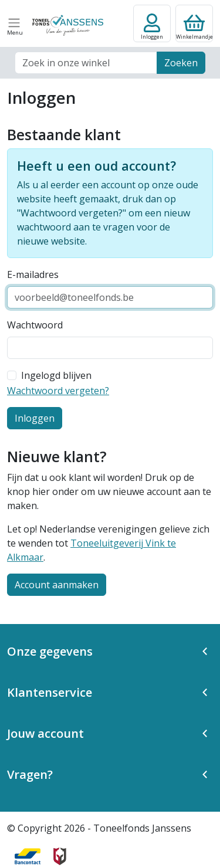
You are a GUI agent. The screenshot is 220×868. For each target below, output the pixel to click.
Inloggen (35, 418)
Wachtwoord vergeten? (58, 391)
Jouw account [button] (45, 733)
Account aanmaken (57, 585)
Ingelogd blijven (56, 375)
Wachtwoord (35, 325)
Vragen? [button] (30, 774)
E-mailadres (33, 274)
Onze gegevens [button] (50, 651)
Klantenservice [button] (50, 692)
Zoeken (181, 63)
